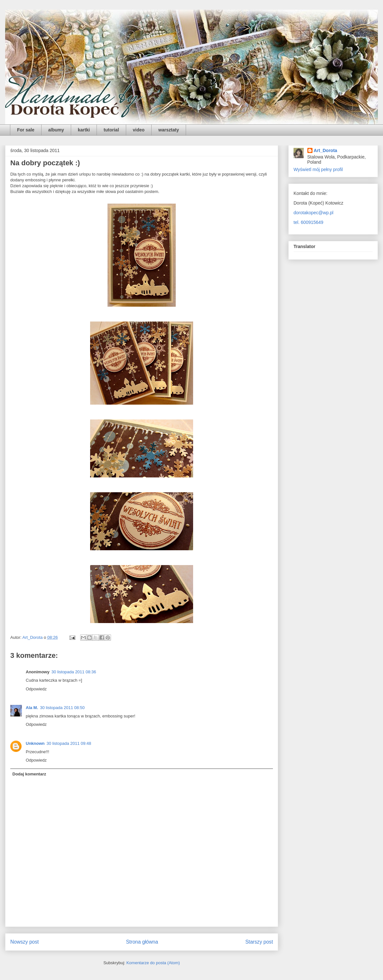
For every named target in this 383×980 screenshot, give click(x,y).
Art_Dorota (326, 150)
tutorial (111, 130)
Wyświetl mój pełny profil (318, 169)
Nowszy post (24, 942)
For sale (26, 130)
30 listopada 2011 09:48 (69, 743)
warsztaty (169, 130)
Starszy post (259, 942)
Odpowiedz (36, 689)
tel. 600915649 (308, 222)
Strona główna (142, 942)
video (139, 130)
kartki (84, 130)
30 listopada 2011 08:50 (62, 708)
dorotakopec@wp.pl (313, 213)
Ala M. (32, 708)
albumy (56, 130)
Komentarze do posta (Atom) (153, 963)
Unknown (35, 743)
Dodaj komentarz (29, 774)
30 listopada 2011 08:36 (74, 672)
